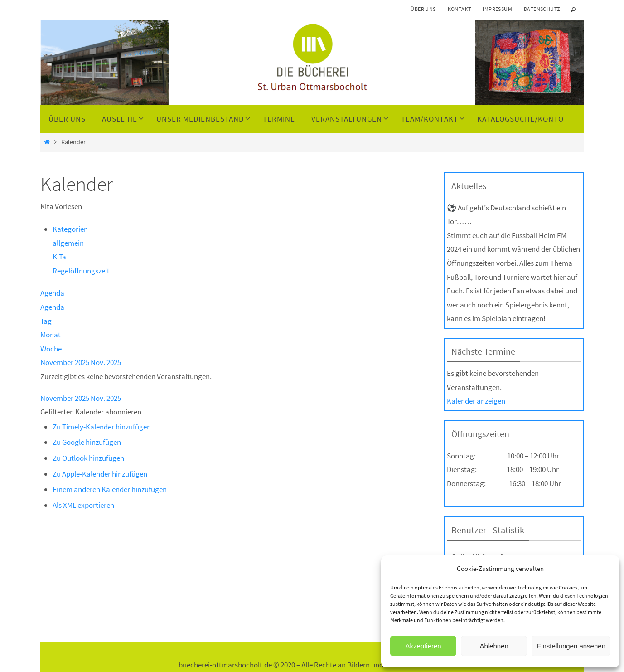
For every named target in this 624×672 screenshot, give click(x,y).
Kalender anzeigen (476, 401)
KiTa (59, 257)
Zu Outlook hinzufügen (88, 458)
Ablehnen (494, 646)
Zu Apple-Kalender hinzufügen (100, 474)
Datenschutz (542, 9)
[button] (91, 412)
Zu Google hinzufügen (87, 442)
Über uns (423, 9)
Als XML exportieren (83, 505)
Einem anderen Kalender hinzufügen (110, 489)
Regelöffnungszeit (81, 271)
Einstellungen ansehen (571, 646)
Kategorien (70, 229)
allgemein (68, 243)
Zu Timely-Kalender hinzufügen (102, 427)
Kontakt (460, 9)
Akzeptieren (423, 646)
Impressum (497, 9)
